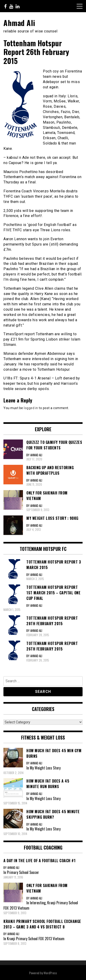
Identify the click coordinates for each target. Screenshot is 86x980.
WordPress (50, 973)
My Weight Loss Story (45, 768)
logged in (31, 408)
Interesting (38, 903)
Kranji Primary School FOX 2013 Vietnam (36, 939)
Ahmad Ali (19, 23)
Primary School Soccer (23, 872)
